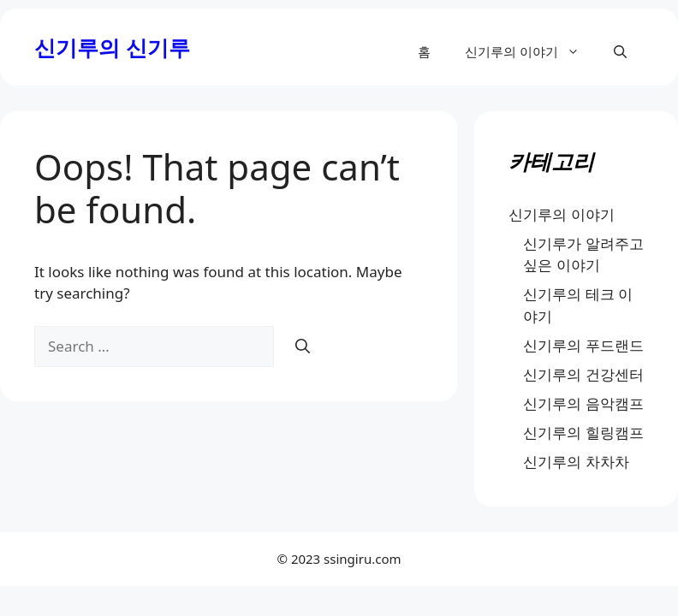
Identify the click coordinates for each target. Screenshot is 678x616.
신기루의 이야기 (531, 51)
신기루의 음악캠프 (583, 403)
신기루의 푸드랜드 (583, 345)
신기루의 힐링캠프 (583, 432)
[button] (620, 51)
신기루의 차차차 (576, 462)
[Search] (303, 346)
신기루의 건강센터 (583, 374)
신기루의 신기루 (112, 47)
